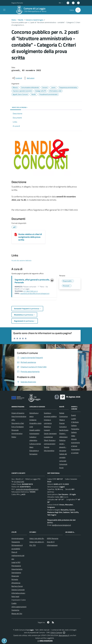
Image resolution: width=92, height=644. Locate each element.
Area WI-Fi (51, 542)
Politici (14, 437)
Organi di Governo (18, 413)
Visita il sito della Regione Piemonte (42, 538)
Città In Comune (56, 632)
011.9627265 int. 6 (31, 291)
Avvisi (61, 468)
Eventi (73, 415)
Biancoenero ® (64, 635)
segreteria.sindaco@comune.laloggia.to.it (35, 293)
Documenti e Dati (18, 423)
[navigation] (4, 10)
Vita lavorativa (49, 451)
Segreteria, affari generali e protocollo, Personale (32, 281)
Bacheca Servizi (17, 586)
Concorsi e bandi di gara (34, 20)
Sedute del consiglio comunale (63, 457)
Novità (21, 20)
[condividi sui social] (17, 78)
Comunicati (63, 464)
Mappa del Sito (17, 613)
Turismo (47, 447)
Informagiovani (52, 545)
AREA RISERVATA (45, 641)
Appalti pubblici (35, 430)
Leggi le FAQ (16, 562)
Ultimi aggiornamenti (19, 607)
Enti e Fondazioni (18, 427)
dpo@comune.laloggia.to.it (62, 525)
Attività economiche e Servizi (75, 443)
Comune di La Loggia (35, 9)
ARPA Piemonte (53, 538)
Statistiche (15, 610)
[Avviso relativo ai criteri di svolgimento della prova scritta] (16, 234)
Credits (14, 603)
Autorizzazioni (34, 433)
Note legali (15, 596)
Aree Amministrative (19, 416)
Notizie (62, 413)
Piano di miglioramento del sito (18, 555)
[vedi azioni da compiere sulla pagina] (29, 78)
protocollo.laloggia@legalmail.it (27, 489)
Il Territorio (75, 422)
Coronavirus (63, 416)
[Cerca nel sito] (78, 10)
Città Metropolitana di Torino (35, 11)
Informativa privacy (18, 593)
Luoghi (74, 419)
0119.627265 (19, 482)
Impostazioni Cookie (19, 600)
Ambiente (33, 420)
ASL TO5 (33, 545)
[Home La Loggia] (32, 10)
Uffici (13, 420)
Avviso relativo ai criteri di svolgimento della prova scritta (30, 237)
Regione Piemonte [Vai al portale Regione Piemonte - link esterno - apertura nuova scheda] (17, 3)
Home (14, 20)
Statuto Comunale (18, 590)
